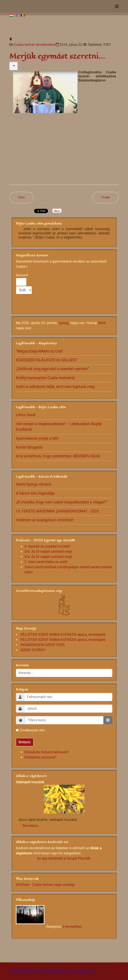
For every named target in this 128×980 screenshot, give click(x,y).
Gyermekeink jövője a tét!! (37, 438)
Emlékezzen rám (33, 730)
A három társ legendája (35, 493)
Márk (102, 323)
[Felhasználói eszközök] (14, 66)
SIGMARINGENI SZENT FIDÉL (43, 645)
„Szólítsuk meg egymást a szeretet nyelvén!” (53, 369)
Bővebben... (32, 826)
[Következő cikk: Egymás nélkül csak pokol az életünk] (106, 198)
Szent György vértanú (34, 484)
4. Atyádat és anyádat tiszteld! (47, 546)
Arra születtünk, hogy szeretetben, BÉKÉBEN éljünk (58, 456)
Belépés (25, 742)
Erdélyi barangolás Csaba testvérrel (45, 378)
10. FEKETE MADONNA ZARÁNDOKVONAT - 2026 (57, 511)
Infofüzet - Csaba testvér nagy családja (45, 885)
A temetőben (72, 927)
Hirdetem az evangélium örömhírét (45, 520)
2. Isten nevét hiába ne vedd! (46, 562)
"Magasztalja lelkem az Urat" (40, 351)
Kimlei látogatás (29, 447)
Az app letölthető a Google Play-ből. (64, 858)
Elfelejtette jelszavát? (41, 757)
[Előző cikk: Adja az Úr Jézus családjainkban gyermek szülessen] (22, 198)
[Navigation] (117, 6)
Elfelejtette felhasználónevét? (47, 752)
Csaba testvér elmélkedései (35, 45)
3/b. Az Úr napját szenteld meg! (48, 552)
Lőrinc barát (26, 415)
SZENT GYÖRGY (33, 650)
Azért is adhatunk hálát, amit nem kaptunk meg (55, 387)
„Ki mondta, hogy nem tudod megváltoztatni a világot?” (62, 502)
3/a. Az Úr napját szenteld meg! (48, 557)
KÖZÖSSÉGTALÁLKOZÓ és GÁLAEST (47, 360)
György (64, 323)
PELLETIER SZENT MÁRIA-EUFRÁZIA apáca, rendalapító (63, 635)
